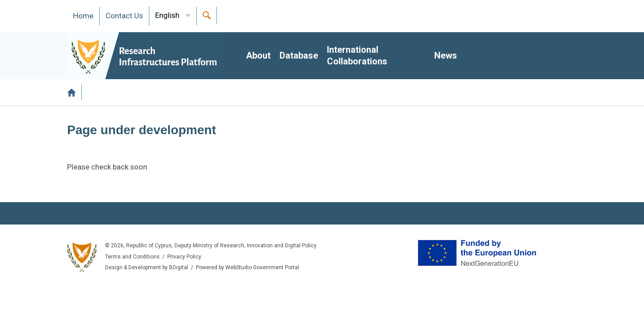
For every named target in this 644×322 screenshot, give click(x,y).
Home (74, 92)
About (258, 55)
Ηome (83, 16)
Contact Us (124, 16)
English (167, 15)
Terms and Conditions (132, 257)
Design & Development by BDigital (147, 267)
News (446, 55)
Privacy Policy (184, 257)
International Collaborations (357, 55)
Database (299, 55)
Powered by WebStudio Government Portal (248, 267)
